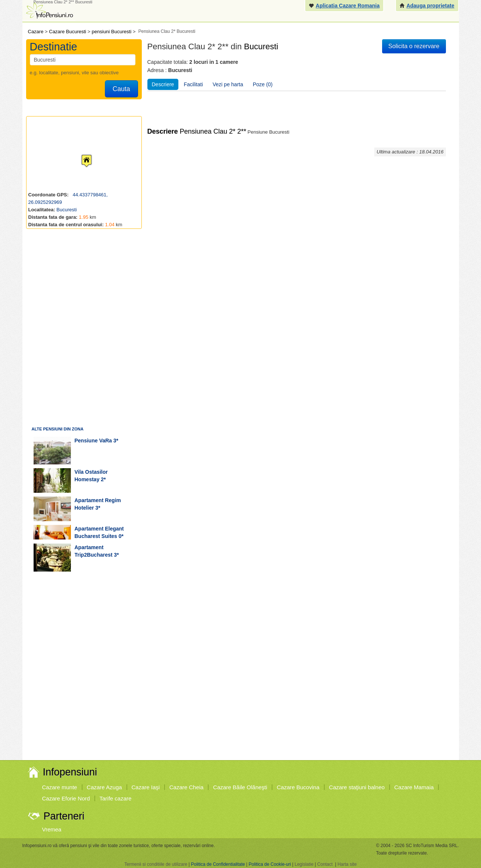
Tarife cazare (116, 798)
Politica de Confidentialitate (218, 864)
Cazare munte (60, 787)
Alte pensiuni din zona (58, 429)
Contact (325, 864)
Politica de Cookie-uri (270, 864)
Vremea (52, 829)
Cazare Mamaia (414, 787)
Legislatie (304, 864)
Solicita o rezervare (414, 46)
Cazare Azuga (104, 787)
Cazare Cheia (187, 787)
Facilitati (193, 84)
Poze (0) (263, 84)
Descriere (163, 84)
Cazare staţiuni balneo (357, 787)
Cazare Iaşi (146, 787)
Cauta (121, 89)
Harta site (347, 864)
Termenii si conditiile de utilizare (156, 864)
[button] (81, 154)
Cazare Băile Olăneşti (240, 787)
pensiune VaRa (93, 441)
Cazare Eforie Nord (66, 798)
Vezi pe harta (228, 84)
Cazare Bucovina (298, 787)
